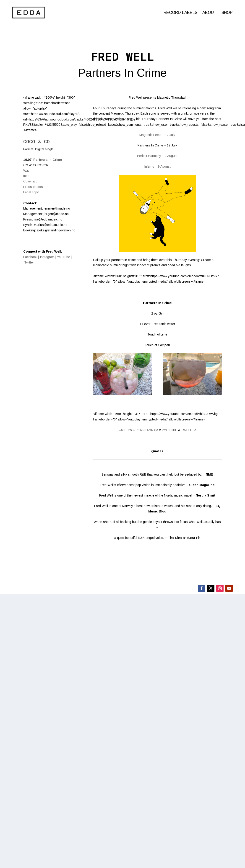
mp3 (26, 176)
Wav (26, 171)
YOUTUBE (169, 430)
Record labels (180, 13)
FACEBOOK (127, 430)
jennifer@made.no (57, 208)
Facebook (30, 257)
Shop (227, 13)
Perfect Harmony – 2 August (157, 156)
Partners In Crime (48, 160)
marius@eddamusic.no (51, 225)
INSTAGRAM (149, 430)
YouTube (64, 257)
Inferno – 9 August (157, 166)
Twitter (29, 262)
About (209, 13)
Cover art (30, 181)
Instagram (47, 257)
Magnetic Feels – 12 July (157, 135)
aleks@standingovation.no (56, 230)
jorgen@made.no (56, 214)
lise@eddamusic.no (48, 219)
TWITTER (188, 430)
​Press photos (33, 187)
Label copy (31, 192)
